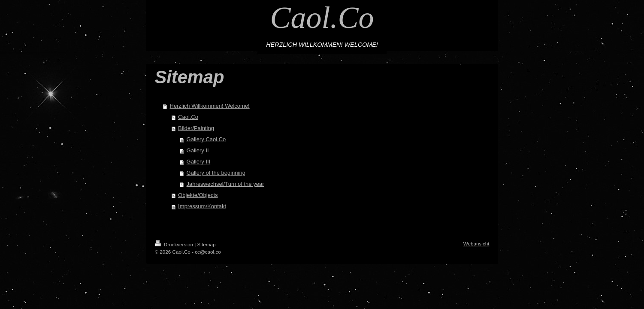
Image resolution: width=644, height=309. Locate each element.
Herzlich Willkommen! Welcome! (210, 106)
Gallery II (198, 150)
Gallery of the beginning (216, 173)
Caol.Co (322, 18)
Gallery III (199, 162)
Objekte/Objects (198, 195)
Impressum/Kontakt (202, 206)
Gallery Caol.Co (206, 139)
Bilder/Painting (196, 128)
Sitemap (207, 244)
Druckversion (175, 244)
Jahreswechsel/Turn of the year (225, 184)
